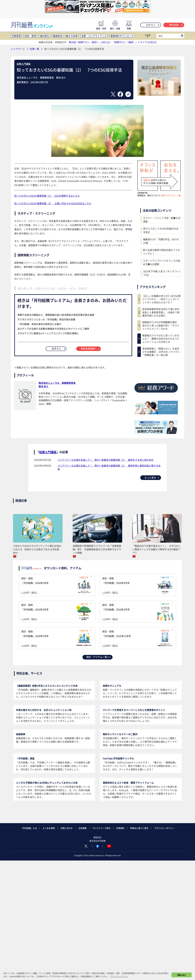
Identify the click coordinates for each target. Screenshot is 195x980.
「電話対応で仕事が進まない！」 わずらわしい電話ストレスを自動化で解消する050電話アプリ (157, 549)
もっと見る (152, 478)
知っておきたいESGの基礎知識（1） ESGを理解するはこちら (47, 196)
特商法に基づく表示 (139, 828)
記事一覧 (35, 49)
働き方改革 (72, 36)
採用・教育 (30, 36)
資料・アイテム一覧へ (99, 657)
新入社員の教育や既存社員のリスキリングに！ (161, 252)
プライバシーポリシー (164, 828)
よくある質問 (49, 828)
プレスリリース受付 (101, 828)
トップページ (18, 49)
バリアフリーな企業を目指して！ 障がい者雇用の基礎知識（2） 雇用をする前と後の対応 (106, 460)
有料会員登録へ (90, 349)
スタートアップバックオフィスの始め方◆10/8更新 (161, 262)
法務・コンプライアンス (94, 36)
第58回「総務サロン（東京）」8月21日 (89, 42)
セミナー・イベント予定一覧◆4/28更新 (162, 220)
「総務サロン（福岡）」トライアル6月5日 (134, 42)
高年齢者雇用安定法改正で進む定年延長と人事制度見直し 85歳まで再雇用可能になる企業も (161, 312)
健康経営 (57, 36)
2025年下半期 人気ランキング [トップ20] (162, 273)
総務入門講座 (24, 64)
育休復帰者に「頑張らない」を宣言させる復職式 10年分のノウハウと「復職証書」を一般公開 (161, 352)
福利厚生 (44, 36)
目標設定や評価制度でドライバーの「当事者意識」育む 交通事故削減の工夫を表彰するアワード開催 (97, 549)
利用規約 (120, 828)
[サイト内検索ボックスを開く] (182, 36)
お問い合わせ (67, 828)
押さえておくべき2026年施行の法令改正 (161, 230)
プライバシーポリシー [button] (119, 976)
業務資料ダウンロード (122, 36)
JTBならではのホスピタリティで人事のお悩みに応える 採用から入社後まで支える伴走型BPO (37, 549)
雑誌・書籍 (57, 585)
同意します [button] (182, 975)
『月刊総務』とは (29, 828)
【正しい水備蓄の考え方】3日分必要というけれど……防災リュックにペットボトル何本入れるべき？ (161, 299)
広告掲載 (82, 828)
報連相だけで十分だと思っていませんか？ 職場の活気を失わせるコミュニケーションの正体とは (161, 339)
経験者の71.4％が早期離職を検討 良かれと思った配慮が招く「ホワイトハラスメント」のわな (161, 325)
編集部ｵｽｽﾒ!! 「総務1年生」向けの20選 (161, 241)
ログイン (153, 25)
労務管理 (16, 36)
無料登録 (176, 25)
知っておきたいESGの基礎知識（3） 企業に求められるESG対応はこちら (53, 203)
